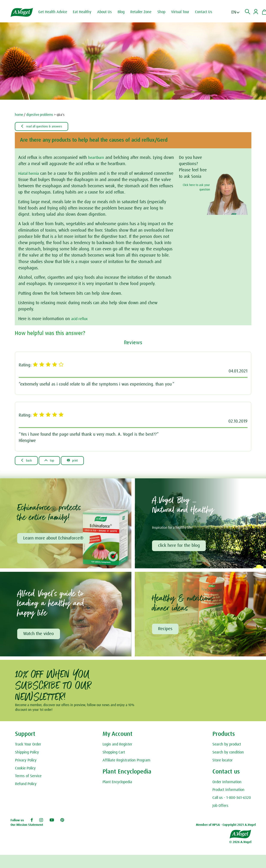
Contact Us (206, 12)
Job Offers (220, 808)
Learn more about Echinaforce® (54, 539)
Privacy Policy (26, 762)
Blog (124, 12)
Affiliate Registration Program (126, 762)
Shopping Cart (114, 754)
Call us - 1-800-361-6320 (232, 800)
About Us (107, 12)
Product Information (228, 792)
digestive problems (40, 115)
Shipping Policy (27, 754)
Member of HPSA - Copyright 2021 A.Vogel (226, 827)
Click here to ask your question (196, 188)
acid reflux (81, 319)
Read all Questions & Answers (45, 127)
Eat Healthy (85, 12)
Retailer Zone (144, 12)
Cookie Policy (25, 770)
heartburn (97, 158)
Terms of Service (28, 778)
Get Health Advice (55, 12)
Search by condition (228, 754)
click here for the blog (179, 547)
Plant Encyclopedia (117, 784)
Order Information (227, 784)
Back (28, 461)
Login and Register (117, 746)
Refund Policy (26, 786)
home (19, 115)
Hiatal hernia (30, 174)
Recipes (166, 630)
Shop (164, 12)
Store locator (223, 762)
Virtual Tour (183, 12)
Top (53, 461)
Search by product (227, 746)
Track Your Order (28, 746)
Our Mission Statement (27, 827)
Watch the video (39, 635)
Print (78, 461)
